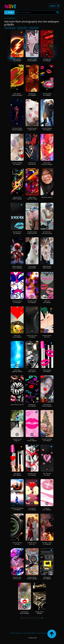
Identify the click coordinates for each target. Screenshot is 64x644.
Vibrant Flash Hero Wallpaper (32, 94)
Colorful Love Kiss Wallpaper (32, 405)
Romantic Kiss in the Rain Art (32, 164)
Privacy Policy (41, 633)
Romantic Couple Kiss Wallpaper (32, 302)
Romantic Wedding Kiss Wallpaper (17, 164)
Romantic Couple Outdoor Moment (32, 233)
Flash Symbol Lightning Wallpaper (17, 94)
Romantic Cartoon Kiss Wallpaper (17, 302)
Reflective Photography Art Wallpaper (17, 509)
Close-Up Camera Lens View (17, 543)
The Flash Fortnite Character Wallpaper (17, 129)
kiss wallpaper (22, 28)
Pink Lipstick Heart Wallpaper (17, 474)
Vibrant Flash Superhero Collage (32, 198)
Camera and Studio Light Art (32, 371)
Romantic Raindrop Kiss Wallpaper (47, 129)
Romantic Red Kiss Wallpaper (47, 60)
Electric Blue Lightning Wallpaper (17, 371)
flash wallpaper (10, 28)
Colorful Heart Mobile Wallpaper (25, 612)
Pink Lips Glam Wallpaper (47, 509)
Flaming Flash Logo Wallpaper (17, 60)
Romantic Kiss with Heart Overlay (47, 233)
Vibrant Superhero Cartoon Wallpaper (17, 267)
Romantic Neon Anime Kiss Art (17, 578)
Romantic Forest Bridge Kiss (17, 440)
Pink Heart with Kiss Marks (47, 474)
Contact (12, 633)
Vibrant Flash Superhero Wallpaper (47, 164)
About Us (19, 633)
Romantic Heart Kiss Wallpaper (32, 474)
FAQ (47, 633)
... (39, 618)
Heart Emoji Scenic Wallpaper (17, 336)
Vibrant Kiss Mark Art (47, 197)
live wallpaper (34, 28)
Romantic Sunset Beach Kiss (32, 543)
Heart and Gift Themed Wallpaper (47, 405)
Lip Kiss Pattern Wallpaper (32, 440)
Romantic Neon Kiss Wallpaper (17, 233)
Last (42, 618)
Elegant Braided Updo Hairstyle (47, 267)
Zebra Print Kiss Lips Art (17, 405)
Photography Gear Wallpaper (47, 578)
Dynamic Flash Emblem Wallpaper (17, 198)
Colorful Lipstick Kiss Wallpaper (47, 94)
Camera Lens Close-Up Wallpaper (32, 336)
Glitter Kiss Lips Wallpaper (47, 302)
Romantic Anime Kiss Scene (47, 336)
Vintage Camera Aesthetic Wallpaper (32, 578)
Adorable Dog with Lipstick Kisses (32, 129)
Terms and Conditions (29, 633)
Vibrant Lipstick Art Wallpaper (47, 371)
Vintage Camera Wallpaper (39, 612)
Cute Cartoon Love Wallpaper (32, 509)
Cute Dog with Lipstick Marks (32, 267)
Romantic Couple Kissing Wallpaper (32, 60)
